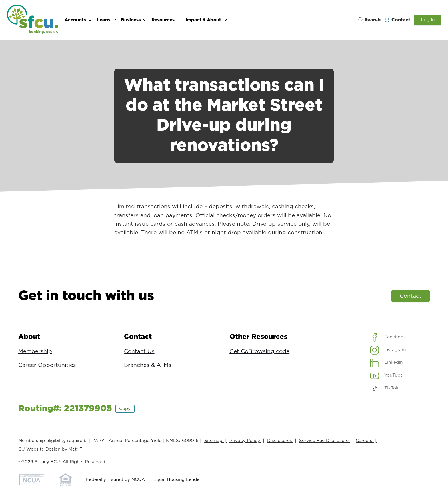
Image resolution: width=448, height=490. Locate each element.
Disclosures (280, 441)
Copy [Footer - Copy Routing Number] (125, 409)
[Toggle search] (368, 20)
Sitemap (214, 441)
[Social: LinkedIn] (386, 363)
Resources (166, 20)
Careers (365, 441)
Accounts (78, 20)
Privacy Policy (245, 441)
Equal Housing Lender (177, 480)
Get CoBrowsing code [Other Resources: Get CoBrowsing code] (259, 352)
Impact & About (205, 20)
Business (134, 20)
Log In (428, 20)
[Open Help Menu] (398, 20)
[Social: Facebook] (388, 337)
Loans (106, 20)
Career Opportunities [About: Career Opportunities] (47, 365)
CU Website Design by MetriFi (51, 449)
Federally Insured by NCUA (115, 480)
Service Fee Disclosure (325, 441)
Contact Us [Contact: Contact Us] (139, 352)
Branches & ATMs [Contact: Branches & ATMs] (148, 365)
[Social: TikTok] (384, 388)
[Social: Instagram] (388, 350)
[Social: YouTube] (387, 375)
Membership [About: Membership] (35, 352)
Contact (411, 296)
